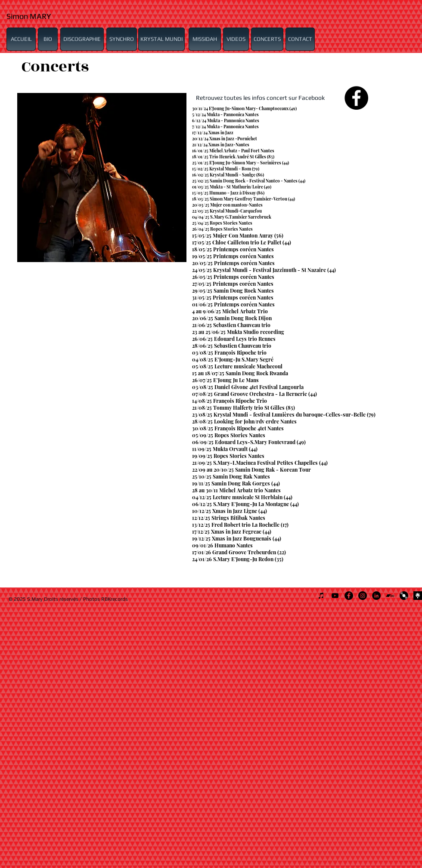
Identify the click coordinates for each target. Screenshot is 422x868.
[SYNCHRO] (122, 39)
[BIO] (48, 39)
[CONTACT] (300, 39)
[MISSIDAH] (205, 39)
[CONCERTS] (267, 39)
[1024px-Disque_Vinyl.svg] (404, 596)
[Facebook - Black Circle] (356, 98)
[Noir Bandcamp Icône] (390, 596)
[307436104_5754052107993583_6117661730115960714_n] (418, 596)
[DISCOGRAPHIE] (82, 39)
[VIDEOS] (236, 39)
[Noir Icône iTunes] (321, 596)
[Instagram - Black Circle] (363, 596)
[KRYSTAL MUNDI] (161, 39)
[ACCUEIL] (21, 39)
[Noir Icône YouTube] (335, 596)
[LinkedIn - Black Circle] (376, 596)
